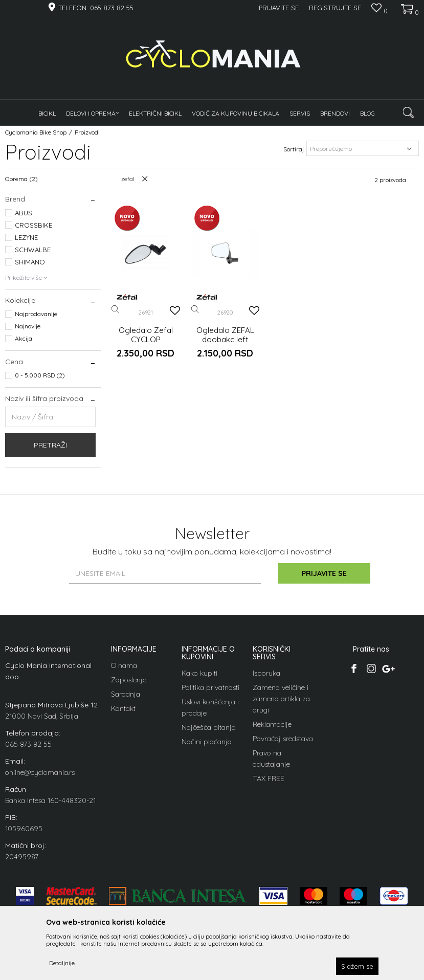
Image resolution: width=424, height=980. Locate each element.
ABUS (24, 213)
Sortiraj (294, 149)
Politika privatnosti (210, 687)
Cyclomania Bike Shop (36, 132)
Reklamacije (272, 724)
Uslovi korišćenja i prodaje (210, 707)
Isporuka (266, 673)
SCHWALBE (33, 250)
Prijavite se (324, 573)
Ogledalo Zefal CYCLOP (146, 335)
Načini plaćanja (207, 742)
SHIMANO (30, 262)
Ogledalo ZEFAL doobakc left (225, 335)
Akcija (24, 338)
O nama (124, 665)
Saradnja (126, 694)
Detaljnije (62, 963)
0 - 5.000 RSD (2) (40, 375)
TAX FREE (269, 778)
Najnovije (28, 326)
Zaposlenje (129, 680)
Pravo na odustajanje (271, 759)
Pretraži (50, 445)
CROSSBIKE (34, 225)
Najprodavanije (36, 314)
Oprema (21, 179)
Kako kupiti (199, 673)
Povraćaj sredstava (283, 739)
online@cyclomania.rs (40, 772)
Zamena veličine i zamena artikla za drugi (281, 699)
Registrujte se (335, 8)
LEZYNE (26, 237)
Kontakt (123, 708)
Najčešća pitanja (209, 727)
